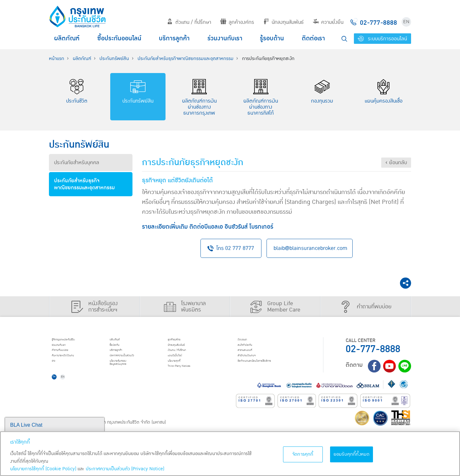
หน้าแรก (57, 59)
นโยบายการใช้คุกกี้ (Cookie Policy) (43, 469)
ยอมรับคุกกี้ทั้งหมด (352, 454)
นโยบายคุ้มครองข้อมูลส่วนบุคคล (128, 375)
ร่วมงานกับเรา (225, 38)
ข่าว (58, 372)
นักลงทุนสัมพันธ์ (284, 22)
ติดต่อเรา (313, 38)
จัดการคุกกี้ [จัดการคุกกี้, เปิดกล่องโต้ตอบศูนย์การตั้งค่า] (303, 454)
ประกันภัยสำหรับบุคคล (77, 163)
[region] (230, 454)
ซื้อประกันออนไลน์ (119, 38)
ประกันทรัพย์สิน (114, 59)
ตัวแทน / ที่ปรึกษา (189, 22)
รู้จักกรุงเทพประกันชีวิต (75, 339)
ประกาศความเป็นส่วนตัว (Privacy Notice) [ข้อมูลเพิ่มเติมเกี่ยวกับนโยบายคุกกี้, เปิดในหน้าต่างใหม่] (125, 469)
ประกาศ (135, 364)
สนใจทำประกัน (254, 347)
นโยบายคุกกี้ (182, 372)
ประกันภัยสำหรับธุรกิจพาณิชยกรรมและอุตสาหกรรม (186, 59)
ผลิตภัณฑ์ (67, 38)
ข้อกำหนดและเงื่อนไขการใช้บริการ (271, 372)
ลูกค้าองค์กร (237, 22)
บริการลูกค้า (174, 38)
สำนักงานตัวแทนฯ (257, 364)
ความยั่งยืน (328, 22)
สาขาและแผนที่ (254, 355)
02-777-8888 (373, 347)
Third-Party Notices (192, 380)
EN (406, 22)
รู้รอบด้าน (272, 38)
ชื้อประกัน (121, 347)
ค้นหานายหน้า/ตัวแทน (75, 364)
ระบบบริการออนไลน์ (382, 39)
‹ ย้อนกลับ (396, 163)
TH (59, 390)
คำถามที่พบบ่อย (69, 355)
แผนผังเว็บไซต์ (184, 364)
